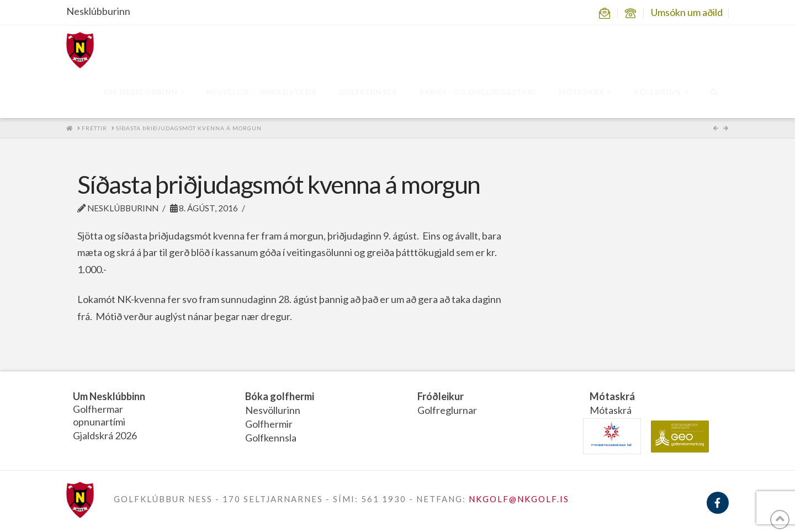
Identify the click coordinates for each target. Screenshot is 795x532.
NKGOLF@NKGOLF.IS (519, 499)
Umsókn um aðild (687, 12)
